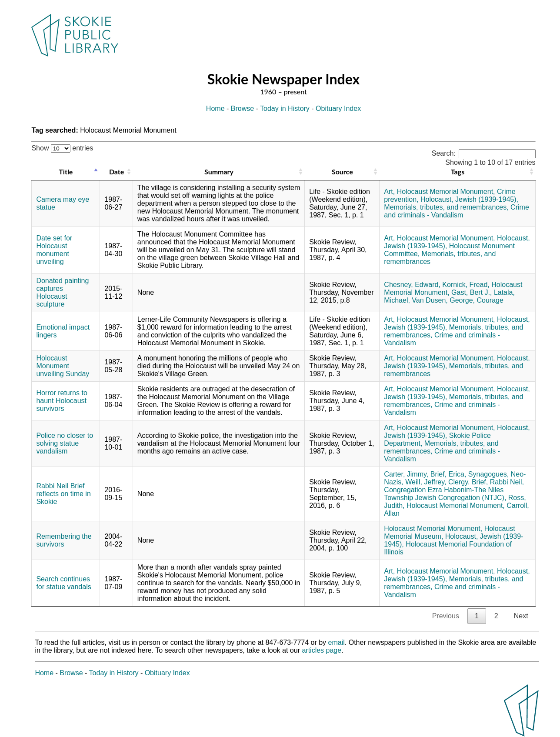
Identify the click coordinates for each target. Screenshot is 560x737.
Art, (389, 192)
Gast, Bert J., (472, 292)
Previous (446, 616)
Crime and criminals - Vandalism (456, 211)
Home (215, 108)
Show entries (62, 148)
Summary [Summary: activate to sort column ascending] (219, 172)
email (337, 642)
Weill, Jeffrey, (426, 482)
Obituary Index (338, 108)
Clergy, (459, 482)
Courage (490, 300)
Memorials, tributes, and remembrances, (446, 207)
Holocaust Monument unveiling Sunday (63, 366)
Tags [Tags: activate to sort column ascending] (458, 172)
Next (521, 616)
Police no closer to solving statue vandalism (65, 443)
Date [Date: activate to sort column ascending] (117, 172)
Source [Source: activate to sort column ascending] (342, 172)
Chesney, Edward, (412, 285)
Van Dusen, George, (443, 300)
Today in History (285, 108)
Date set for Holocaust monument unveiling (54, 250)
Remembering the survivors (64, 540)
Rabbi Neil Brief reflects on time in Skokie (63, 494)
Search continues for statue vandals (63, 583)
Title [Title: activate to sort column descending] (66, 172)
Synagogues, (488, 474)
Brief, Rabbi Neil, (498, 482)
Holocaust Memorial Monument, (446, 192)
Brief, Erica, (448, 474)
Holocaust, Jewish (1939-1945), (469, 199)
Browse (242, 108)
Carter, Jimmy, (406, 474)
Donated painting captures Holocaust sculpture (62, 292)
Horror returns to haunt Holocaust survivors (62, 401)
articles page (322, 650)
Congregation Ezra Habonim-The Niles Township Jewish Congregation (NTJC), (445, 494)
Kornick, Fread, (466, 285)
